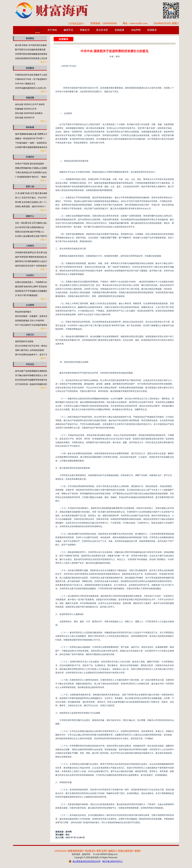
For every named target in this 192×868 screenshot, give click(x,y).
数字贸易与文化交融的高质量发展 (30, 50)
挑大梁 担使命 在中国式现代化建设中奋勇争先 (36, 45)
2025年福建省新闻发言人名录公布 (31, 88)
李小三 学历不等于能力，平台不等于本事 (34, 198)
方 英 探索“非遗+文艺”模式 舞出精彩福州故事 (35, 193)
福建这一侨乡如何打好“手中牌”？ (30, 138)
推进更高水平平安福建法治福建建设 (31, 291)
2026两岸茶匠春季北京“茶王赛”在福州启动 (34, 253)
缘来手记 (68, 30)
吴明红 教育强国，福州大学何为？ (31, 207)
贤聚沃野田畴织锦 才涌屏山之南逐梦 (32, 168)
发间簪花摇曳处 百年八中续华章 (30, 321)
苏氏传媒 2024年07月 (25, 118)
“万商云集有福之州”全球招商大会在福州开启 (35, 172)
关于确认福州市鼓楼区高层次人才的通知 (33, 375)
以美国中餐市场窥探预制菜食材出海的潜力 (34, 147)
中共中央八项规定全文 (25, 84)
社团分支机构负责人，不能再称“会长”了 (33, 282)
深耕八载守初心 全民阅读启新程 (30, 350)
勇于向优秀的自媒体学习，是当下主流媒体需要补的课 (39, 355)
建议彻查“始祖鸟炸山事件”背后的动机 (32, 287)
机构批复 (120, 30)
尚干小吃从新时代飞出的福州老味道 (31, 325)
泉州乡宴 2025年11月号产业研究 (30, 104)
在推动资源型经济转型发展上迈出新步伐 (33, 58)
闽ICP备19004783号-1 (112, 861)
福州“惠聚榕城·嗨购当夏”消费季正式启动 (33, 134)
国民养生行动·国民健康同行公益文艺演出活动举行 (38, 261)
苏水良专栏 (102, 30)
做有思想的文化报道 (24, 341)
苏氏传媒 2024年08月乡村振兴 (29, 113)
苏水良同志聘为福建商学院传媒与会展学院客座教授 (38, 380)
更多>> (44, 62)
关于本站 (52, 30)
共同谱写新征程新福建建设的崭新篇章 (32, 54)
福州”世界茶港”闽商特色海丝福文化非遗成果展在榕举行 (40, 257)
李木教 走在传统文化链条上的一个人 (32, 202)
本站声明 (136, 30)
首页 (38, 30)
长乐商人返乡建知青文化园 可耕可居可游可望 (36, 236)
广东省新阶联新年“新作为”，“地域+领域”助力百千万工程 (40, 177)
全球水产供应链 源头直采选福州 (30, 164)
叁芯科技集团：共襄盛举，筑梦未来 (31, 316)
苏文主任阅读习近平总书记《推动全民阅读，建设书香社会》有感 (45, 346)
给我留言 (152, 30)
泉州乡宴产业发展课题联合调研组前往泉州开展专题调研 (40, 371)
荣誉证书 (85, 30)
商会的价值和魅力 (23, 312)
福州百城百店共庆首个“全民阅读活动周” (33, 266)
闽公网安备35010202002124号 (85, 861)
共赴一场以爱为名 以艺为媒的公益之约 (33, 223)
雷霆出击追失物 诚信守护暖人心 (30, 232)
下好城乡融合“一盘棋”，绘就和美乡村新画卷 (35, 143)
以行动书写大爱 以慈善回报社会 (30, 227)
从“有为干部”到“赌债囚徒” (27, 295)
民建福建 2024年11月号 (26, 109)
